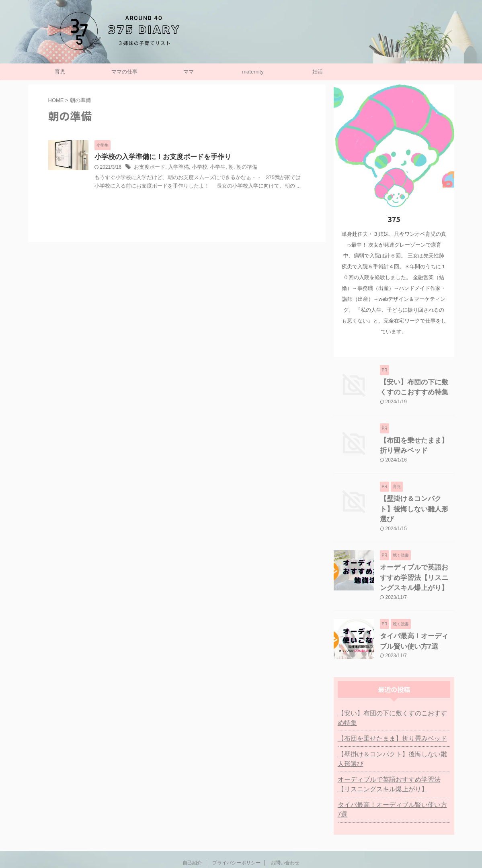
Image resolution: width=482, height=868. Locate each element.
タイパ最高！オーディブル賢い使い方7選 (390, 774)
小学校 (195, 168)
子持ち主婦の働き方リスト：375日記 (241, 842)
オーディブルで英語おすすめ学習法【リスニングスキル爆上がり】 (416, 561)
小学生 (212, 168)
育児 (60, 72)
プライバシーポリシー (236, 822)
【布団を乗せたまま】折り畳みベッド (386, 708)
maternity (253, 72)
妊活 (318, 72)
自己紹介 (192, 822)
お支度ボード (148, 168)
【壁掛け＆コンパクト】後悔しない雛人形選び (394, 728)
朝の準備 (239, 168)
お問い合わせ (285, 822)
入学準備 (175, 168)
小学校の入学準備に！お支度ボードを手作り (159, 157)
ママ (189, 72)
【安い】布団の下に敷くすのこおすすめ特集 (394, 692)
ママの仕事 (124, 72)
